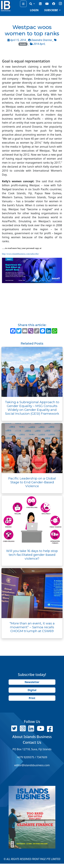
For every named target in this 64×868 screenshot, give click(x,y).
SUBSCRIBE (51, 10)
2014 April (39, 44)
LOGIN (34, 10)
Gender (23, 44)
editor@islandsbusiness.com (32, 765)
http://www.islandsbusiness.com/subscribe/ (21, 254)
